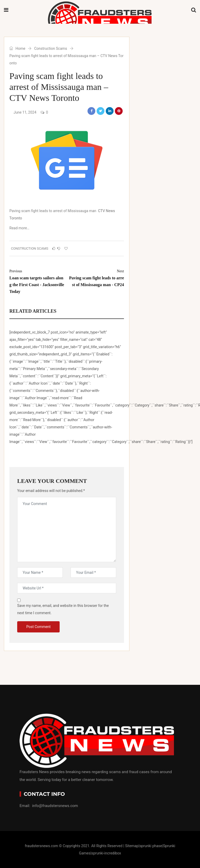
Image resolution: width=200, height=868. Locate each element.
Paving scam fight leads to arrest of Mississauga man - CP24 (96, 277)
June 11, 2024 (25, 112)
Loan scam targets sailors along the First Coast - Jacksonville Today (37, 281)
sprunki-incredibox (106, 853)
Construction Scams (51, 48)
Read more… (19, 228)
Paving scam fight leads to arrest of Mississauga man (53, 211)
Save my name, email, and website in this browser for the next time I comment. (63, 609)
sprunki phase (151, 846)
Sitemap (132, 846)
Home (17, 48)
